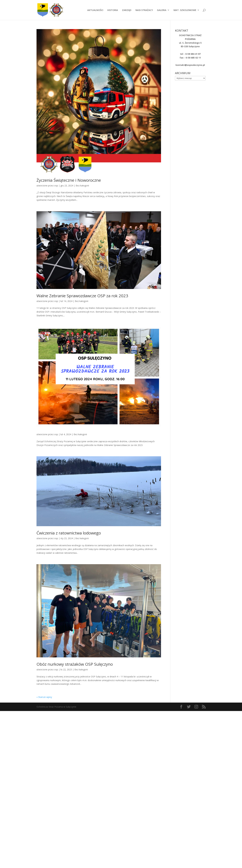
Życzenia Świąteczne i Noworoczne (69, 180)
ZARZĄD (127, 10)
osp (56, 186)
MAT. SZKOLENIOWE (185, 10)
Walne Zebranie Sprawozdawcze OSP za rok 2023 (82, 296)
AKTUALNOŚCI (95, 10)
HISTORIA (113, 10)
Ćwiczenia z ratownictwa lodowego (69, 533)
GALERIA (162, 10)
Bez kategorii (82, 186)
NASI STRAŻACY (144, 10)
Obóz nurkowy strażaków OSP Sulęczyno (75, 664)
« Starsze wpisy (44, 697)
